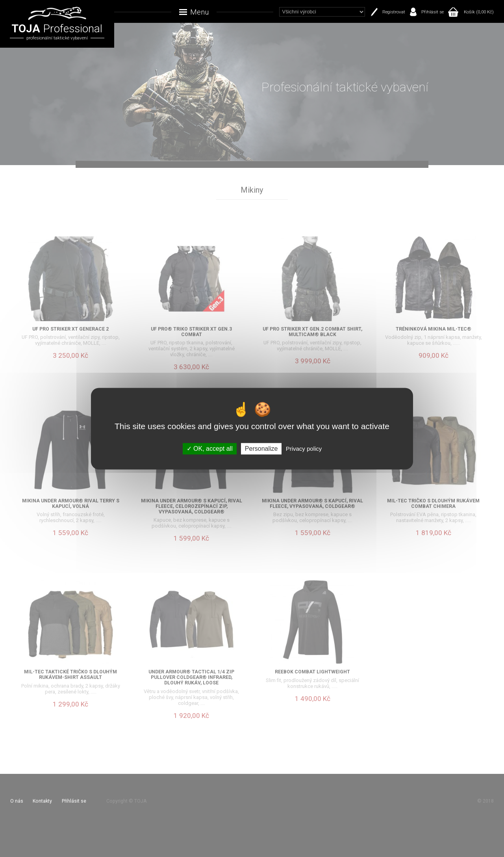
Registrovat (394, 12)
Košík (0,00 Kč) (479, 12)
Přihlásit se (433, 12)
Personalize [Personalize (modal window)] (261, 449)
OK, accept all (210, 449)
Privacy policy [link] (304, 449)
